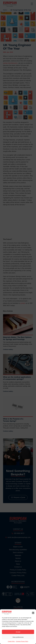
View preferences (18, 637)
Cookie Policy (11, 641)
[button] (33, 613)
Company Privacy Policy (22, 641)
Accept (18, 632)
